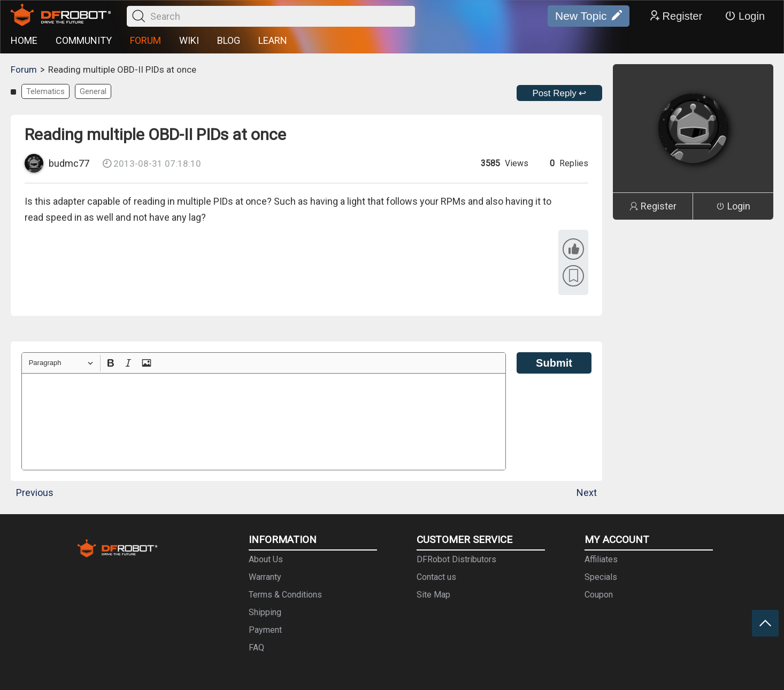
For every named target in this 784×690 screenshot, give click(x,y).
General (93, 91)
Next (587, 493)
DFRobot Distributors (456, 559)
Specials (601, 577)
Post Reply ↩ (560, 93)
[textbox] (264, 422)
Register (675, 16)
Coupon (599, 595)
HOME (24, 40)
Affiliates (601, 559)
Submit (554, 363)
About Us (266, 559)
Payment (265, 630)
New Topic (589, 16)
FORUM (145, 40)
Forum (24, 69)
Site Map (433, 595)
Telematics (45, 91)
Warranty (265, 577)
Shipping (265, 612)
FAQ (256, 648)
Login (745, 16)
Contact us (436, 577)
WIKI (189, 40)
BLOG (229, 40)
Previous (35, 493)
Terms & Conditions (285, 595)
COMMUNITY (84, 40)
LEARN (273, 40)
